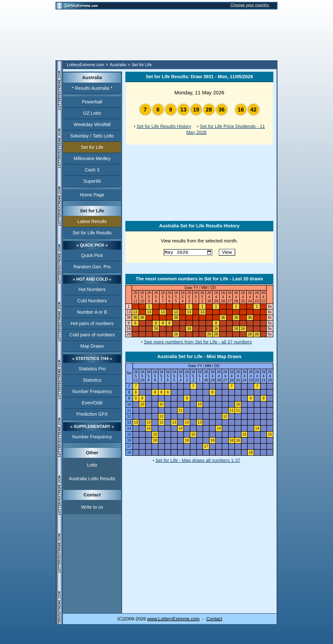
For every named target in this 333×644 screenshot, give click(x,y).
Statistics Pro (92, 369)
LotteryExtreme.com (85, 65)
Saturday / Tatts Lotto (92, 136)
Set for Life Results (92, 233)
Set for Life (92, 147)
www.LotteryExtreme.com (173, 620)
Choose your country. (250, 5)
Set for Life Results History (164, 126)
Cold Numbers (92, 301)
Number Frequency (92, 391)
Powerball (92, 102)
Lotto (92, 465)
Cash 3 (92, 170)
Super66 (92, 181)
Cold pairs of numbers (92, 335)
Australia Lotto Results (92, 479)
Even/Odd (92, 403)
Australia (118, 65)
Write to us (92, 507)
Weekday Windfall (92, 124)
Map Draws (92, 346)
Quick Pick (92, 255)
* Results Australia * (92, 88)
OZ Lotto (92, 113)
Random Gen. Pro (92, 267)
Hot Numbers (92, 289)
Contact (214, 620)
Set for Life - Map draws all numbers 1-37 (198, 461)
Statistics (92, 380)
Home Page (92, 195)
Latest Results (92, 221)
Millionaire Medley (92, 158)
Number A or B (92, 312)
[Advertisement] (166, 35)
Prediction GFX (92, 414)
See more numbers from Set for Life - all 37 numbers (198, 343)
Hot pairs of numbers (92, 323)
